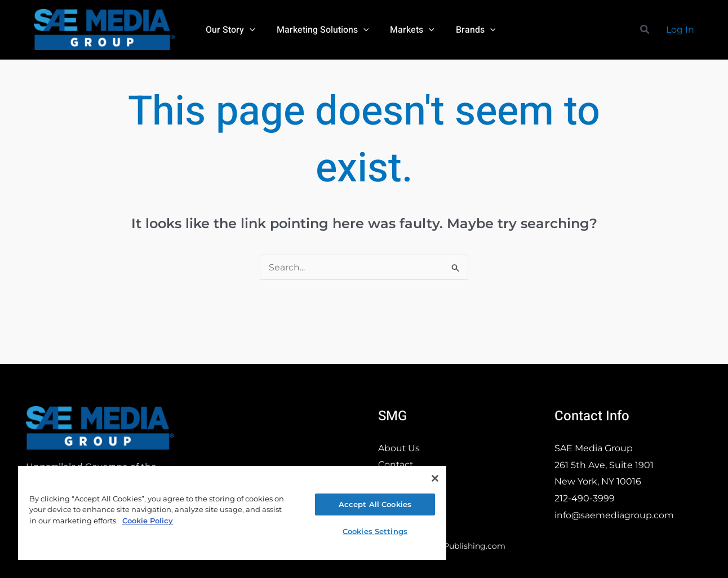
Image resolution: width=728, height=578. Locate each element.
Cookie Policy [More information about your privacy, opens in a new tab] (148, 521)
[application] (248, 30)
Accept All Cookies (375, 504)
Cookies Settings (375, 531)
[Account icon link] (680, 30)
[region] (232, 512)
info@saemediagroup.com (614, 515)
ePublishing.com (472, 546)
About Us (399, 448)
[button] (645, 30)
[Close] (435, 478)
